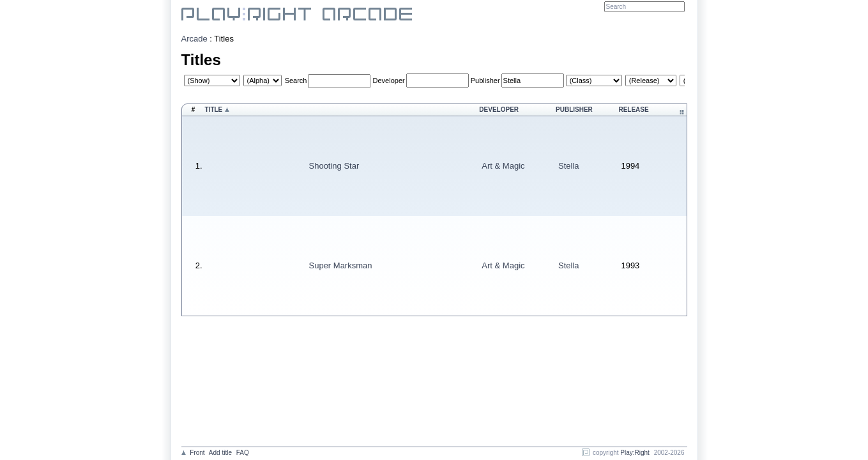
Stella (569, 166)
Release (633, 110)
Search (296, 80)
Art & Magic (503, 166)
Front (197, 453)
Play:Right (635, 453)
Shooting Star (334, 166)
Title (214, 110)
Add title (220, 453)
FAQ (243, 453)
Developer (389, 80)
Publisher (485, 80)
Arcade (194, 39)
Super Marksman (341, 265)
